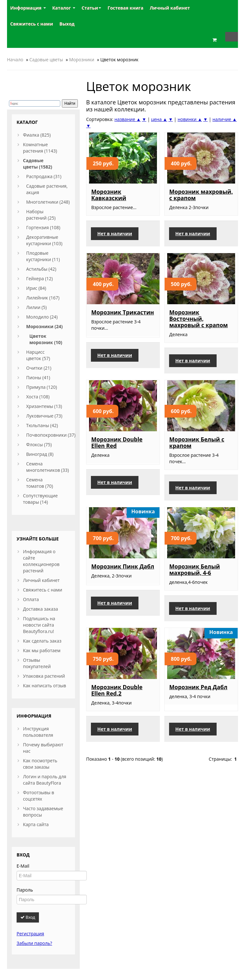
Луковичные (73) (44, 416)
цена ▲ (159, 119)
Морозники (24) (44, 326)
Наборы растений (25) (41, 215)
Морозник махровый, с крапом (201, 195)
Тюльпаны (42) (42, 425)
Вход (28, 917)
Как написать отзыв (45, 686)
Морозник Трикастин (123, 312)
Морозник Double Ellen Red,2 (117, 690)
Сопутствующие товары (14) (40, 499)
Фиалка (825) (37, 135)
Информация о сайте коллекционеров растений (41, 561)
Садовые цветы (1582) (38, 164)
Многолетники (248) (48, 202)
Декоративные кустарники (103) (44, 240)
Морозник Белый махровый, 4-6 (195, 569)
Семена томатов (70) (40, 483)
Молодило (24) (42, 317)
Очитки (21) (39, 368)
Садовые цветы (46, 60)
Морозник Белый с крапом (197, 442)
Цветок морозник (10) (46, 339)
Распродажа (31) (44, 176)
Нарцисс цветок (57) (38, 355)
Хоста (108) (38, 397)
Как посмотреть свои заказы (40, 764)
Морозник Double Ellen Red (117, 442)
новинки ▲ (190, 119)
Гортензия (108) (43, 227)
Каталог (64, 8)
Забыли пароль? (34, 943)
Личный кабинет (41, 580)
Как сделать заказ (42, 641)
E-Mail (23, 866)
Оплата (31, 599)
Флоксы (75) (39, 445)
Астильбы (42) (41, 269)
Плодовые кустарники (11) (43, 256)
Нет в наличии (115, 234)
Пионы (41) (38, 377)
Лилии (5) (36, 307)
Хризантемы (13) (44, 406)
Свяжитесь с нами (43, 590)
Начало (15, 60)
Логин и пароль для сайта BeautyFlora (45, 780)
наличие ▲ (225, 119)
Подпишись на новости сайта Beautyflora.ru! (39, 625)
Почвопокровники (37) (51, 435)
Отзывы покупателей (37, 663)
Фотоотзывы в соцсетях (39, 796)
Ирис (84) (36, 288)
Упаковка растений (44, 676)
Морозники (82, 60)
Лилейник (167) (43, 298)
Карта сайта (36, 824)
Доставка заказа (41, 609)
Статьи (92, 8)
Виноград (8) (40, 454)
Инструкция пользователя (38, 732)
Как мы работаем (42, 650)
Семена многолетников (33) (48, 467)
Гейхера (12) (39, 279)
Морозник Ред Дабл (198, 687)
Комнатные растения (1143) (40, 148)
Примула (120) (42, 387)
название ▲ (128, 119)
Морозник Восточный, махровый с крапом (199, 319)
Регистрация (30, 934)
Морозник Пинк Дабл (123, 566)
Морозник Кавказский (109, 195)
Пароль (25, 890)
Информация (28, 8)
